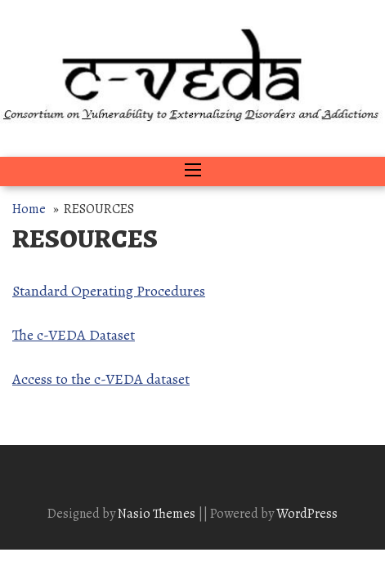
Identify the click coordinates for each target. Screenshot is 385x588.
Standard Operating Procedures (109, 291)
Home (29, 209)
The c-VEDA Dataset (74, 335)
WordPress (307, 514)
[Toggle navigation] (193, 171)
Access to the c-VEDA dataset (101, 379)
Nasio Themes (158, 514)
